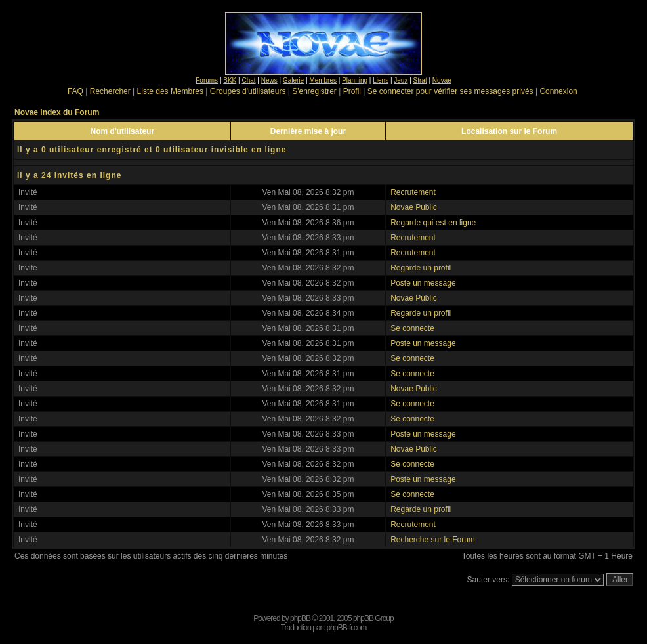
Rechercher (110, 91)
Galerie (293, 80)
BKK (230, 80)
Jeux (401, 80)
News (269, 80)
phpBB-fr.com (347, 628)
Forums (207, 80)
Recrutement (413, 192)
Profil (352, 91)
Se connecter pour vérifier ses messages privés (450, 91)
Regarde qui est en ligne (433, 223)
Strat (420, 80)
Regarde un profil (421, 268)
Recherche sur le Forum (433, 540)
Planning (355, 80)
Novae (442, 80)
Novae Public (414, 207)
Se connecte (412, 328)
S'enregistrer (314, 91)
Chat (248, 80)
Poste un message (423, 283)
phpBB (300, 618)
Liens (381, 80)
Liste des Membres (170, 91)
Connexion (558, 91)
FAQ (75, 91)
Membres (323, 80)
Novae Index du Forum (57, 112)
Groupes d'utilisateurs (248, 91)
